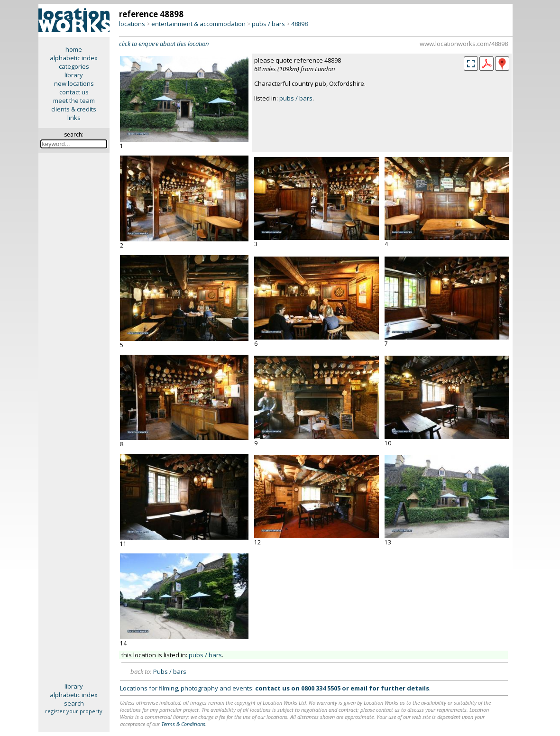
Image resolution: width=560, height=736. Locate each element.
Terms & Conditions (183, 724)
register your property (74, 711)
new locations (74, 83)
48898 (299, 24)
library (74, 75)
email (359, 688)
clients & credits (74, 109)
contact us (74, 92)
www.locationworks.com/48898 (464, 44)
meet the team (74, 101)
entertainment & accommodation (198, 24)
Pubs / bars (170, 672)
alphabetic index (74, 58)
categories (74, 66)
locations (132, 24)
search (74, 703)
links (74, 118)
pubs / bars (268, 24)
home (74, 49)
